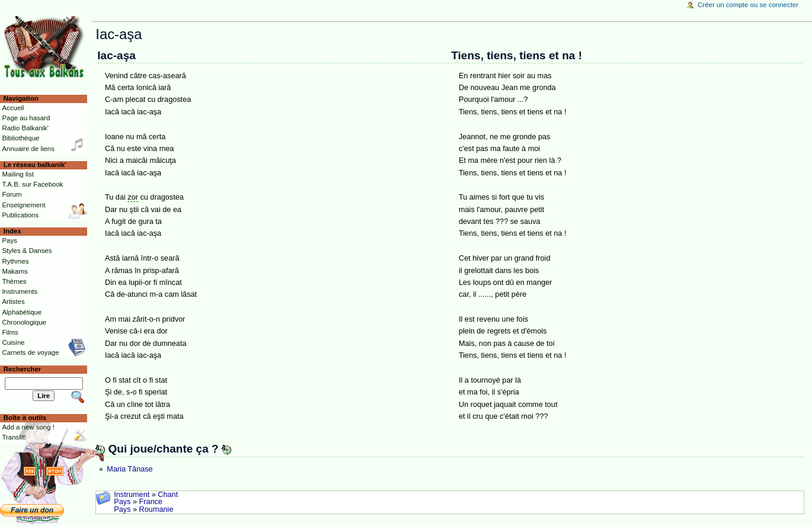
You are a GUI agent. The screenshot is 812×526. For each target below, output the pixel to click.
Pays (122, 502)
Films (10, 332)
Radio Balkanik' (25, 128)
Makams (15, 271)
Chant (168, 495)
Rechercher (23, 369)
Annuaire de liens (28, 149)
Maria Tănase (130, 469)
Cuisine (13, 342)
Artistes (13, 302)
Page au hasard (26, 118)
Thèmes (14, 281)
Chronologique (24, 322)
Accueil (13, 108)
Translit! (14, 437)
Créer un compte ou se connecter (748, 5)
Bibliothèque (20, 138)
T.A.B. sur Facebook (32, 184)
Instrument (132, 495)
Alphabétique (22, 312)
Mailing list (17, 174)
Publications (20, 215)
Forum (12, 194)
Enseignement (23, 205)
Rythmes (15, 261)
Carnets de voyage (30, 352)
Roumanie (156, 509)
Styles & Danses (27, 251)
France (151, 502)
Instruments (20, 291)
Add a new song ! (28, 427)
